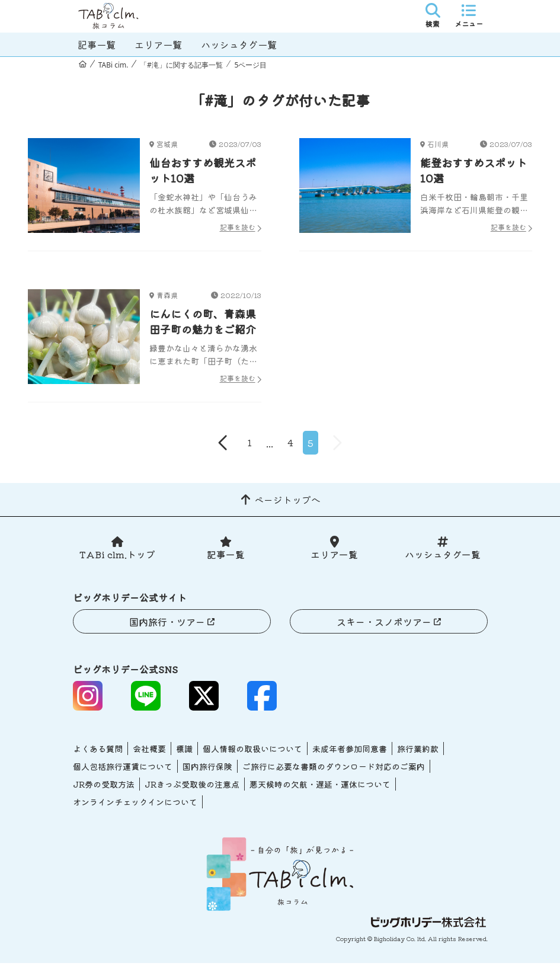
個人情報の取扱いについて (252, 751)
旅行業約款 (418, 751)
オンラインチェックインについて (135, 805)
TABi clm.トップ (118, 557)
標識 (184, 751)
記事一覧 (97, 44)
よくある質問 (98, 751)
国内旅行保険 (207, 769)
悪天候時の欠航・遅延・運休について (320, 787)
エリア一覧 (158, 44)
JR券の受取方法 (104, 787)
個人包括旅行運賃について (123, 769)
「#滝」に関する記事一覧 (181, 65)
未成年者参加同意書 (350, 751)
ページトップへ (287, 502)
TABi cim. (113, 65)
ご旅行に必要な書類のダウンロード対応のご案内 (334, 769)
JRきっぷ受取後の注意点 (192, 787)
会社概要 (149, 751)
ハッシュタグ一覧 (239, 44)
